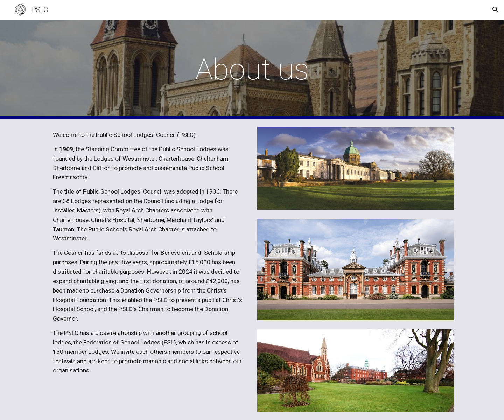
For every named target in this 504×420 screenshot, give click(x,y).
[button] (496, 10)
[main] (252, 69)
